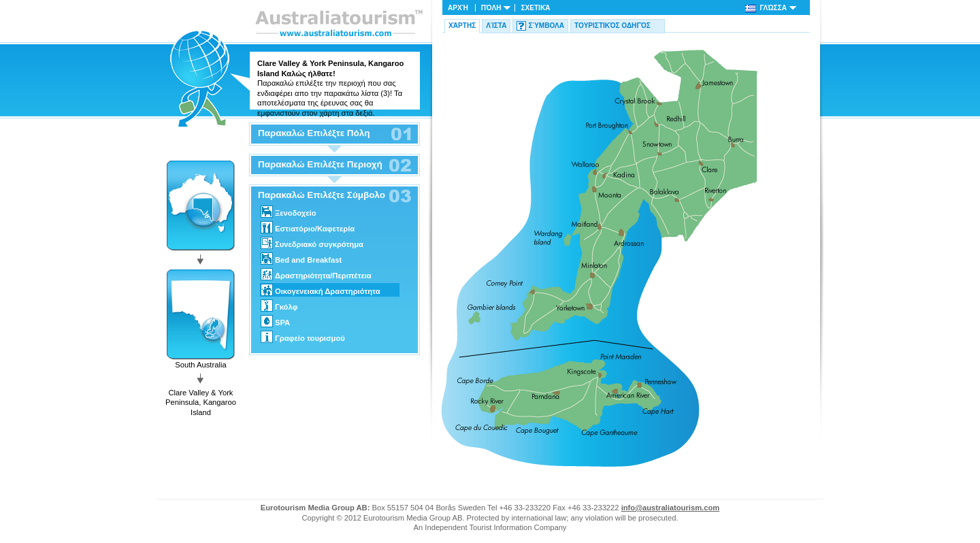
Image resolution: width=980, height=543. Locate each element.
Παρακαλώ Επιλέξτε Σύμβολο (322, 195)
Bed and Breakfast (301, 259)
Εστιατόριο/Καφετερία (308, 227)
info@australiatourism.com (671, 508)
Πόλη (491, 8)
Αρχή (458, 8)
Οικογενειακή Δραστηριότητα (321, 290)
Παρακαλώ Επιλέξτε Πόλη (314, 133)
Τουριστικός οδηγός (612, 26)
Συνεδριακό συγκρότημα (312, 243)
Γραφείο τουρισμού (303, 337)
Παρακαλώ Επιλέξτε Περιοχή (320, 165)
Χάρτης (462, 26)
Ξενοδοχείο (288, 212)
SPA (275, 321)
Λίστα (496, 26)
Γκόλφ (279, 306)
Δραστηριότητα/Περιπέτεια (316, 274)
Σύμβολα (546, 26)
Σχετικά (535, 8)
